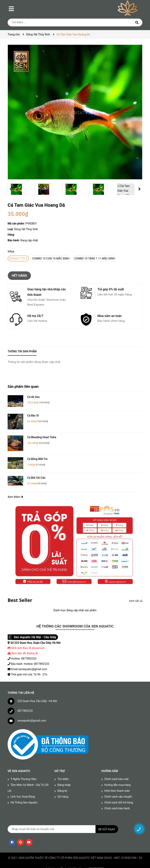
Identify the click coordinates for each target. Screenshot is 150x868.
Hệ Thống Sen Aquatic (24, 796)
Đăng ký (62, 785)
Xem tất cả (136, 595)
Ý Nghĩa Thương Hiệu (23, 773)
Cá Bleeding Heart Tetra (42, 434)
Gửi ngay (109, 823)
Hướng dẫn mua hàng (117, 779)
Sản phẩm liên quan (23, 386)
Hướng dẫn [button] (110, 765)
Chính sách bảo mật (116, 773)
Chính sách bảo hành (117, 802)
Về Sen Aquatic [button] (19, 765)
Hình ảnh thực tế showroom (28, 642)
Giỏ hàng (63, 791)
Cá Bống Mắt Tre (37, 453)
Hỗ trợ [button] (60, 765)
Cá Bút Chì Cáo (36, 472)
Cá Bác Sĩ (33, 416)
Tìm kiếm (63, 773)
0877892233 (25, 705)
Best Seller (20, 594)
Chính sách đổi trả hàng (119, 796)
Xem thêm (15, 491)
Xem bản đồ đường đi (23, 647)
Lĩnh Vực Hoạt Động (23, 791)
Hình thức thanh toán (117, 785)
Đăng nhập (64, 779)
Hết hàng (19, 276)
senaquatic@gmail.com (32, 715)
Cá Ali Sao (33, 397)
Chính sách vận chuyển (118, 791)
